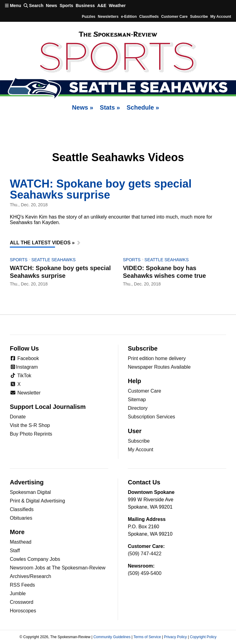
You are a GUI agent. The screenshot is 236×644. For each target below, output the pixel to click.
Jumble (18, 594)
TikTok (21, 376)
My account (221, 17)
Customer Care (174, 17)
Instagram (24, 367)
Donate (18, 417)
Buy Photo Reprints (31, 434)
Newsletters (108, 17)
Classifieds (149, 17)
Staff (15, 551)
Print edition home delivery (157, 358)
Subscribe (199, 17)
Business (85, 6)
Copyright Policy (203, 637)
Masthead (21, 542)
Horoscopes (23, 611)
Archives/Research (30, 576)
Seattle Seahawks (53, 260)
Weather (117, 6)
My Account (141, 450)
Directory (138, 408)
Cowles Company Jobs (35, 559)
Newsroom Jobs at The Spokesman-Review (58, 568)
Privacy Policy (175, 637)
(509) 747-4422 (145, 554)
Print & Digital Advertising (37, 501)
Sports (66, 6)
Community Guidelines (112, 637)
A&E (102, 6)
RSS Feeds (22, 585)
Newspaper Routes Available (159, 367)
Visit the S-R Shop (30, 425)
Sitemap (137, 400)
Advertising (27, 482)
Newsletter (25, 393)
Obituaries (21, 518)
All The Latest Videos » (42, 243)
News (51, 6)
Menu (13, 6)
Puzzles (88, 17)
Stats (110, 107)
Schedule (143, 107)
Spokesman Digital (30, 492)
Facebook (24, 358)
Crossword (22, 602)
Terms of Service (147, 637)
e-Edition (129, 17)
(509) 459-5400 (145, 573)
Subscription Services (151, 417)
